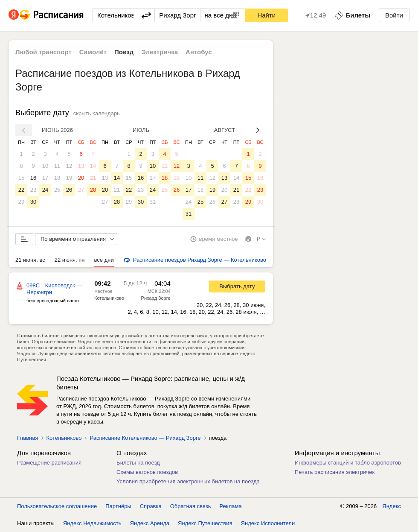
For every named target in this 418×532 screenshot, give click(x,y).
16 (33, 178)
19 (69, 178)
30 (33, 202)
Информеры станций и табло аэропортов (348, 463)
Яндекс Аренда (150, 523)
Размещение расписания (49, 463)
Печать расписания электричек (335, 472)
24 (45, 190)
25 (57, 190)
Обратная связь (191, 506)
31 (153, 202)
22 (21, 190)
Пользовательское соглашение (57, 506)
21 (93, 178)
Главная (28, 438)
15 (21, 178)
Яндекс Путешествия (205, 523)
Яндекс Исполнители (268, 523)
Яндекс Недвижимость (92, 523)
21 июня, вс (30, 260)
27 (81, 190)
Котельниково (109, 298)
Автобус (199, 52)
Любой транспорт (44, 52)
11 (57, 166)
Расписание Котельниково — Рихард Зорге (145, 438)
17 (45, 178)
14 (93, 166)
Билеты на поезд (138, 463)
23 (33, 190)
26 (69, 190)
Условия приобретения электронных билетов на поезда (188, 481)
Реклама (231, 506)
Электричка (160, 52)
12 (69, 166)
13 (81, 166)
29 (21, 202)
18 (57, 178)
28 (93, 190)
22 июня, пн (70, 260)
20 (81, 178)
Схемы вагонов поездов (147, 472)
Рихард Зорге (156, 298)
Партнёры (118, 506)
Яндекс (392, 506)
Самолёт (93, 52)
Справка (151, 506)
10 (45, 166)
